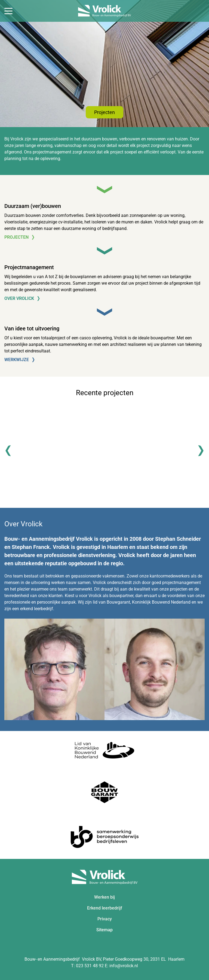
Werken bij (104, 897)
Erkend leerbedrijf (105, 908)
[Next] (198, 451)
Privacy (105, 919)
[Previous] (11, 451)
